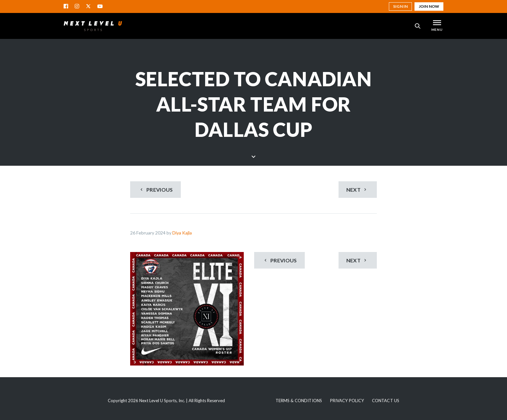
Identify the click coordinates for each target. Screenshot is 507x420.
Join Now (429, 6)
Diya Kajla (182, 233)
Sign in (400, 6)
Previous (156, 190)
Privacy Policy (347, 401)
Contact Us (386, 401)
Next (357, 190)
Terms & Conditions (299, 401)
